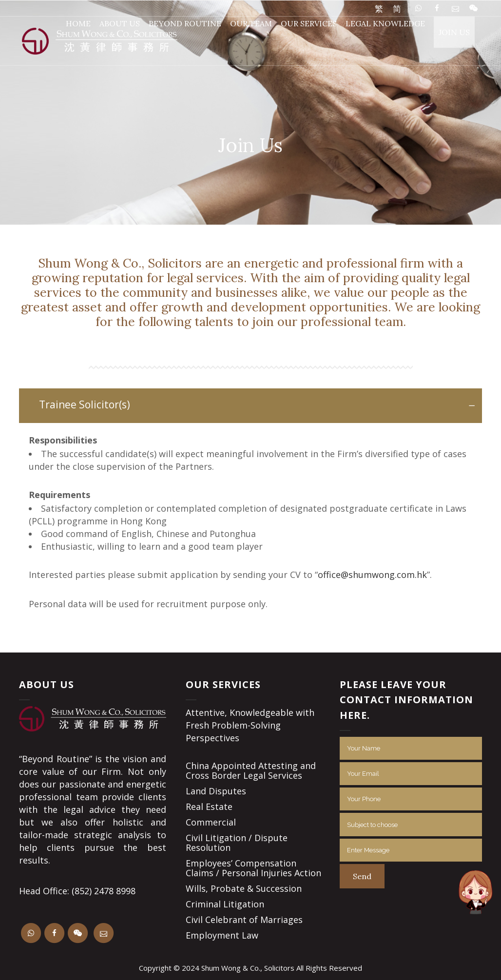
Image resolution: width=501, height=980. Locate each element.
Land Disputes (216, 791)
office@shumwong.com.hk (372, 575)
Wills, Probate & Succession (244, 888)
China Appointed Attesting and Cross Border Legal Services (251, 770)
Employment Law (222, 935)
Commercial (211, 822)
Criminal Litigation (225, 904)
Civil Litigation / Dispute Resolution (237, 843)
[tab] (250, 406)
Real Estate (209, 807)
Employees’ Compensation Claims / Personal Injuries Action (253, 868)
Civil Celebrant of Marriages (244, 920)
